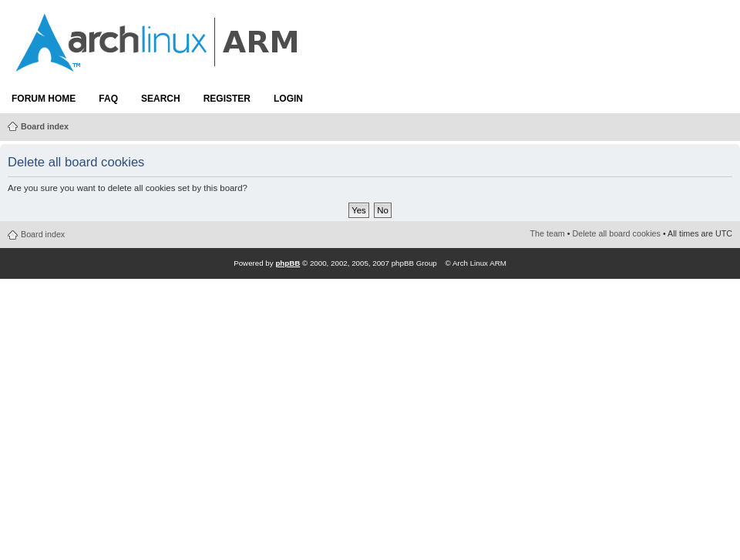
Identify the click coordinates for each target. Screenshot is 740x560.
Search (161, 99)
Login (288, 99)
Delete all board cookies (617, 233)
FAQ (108, 99)
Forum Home (44, 99)
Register (227, 99)
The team (548, 233)
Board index (45, 126)
